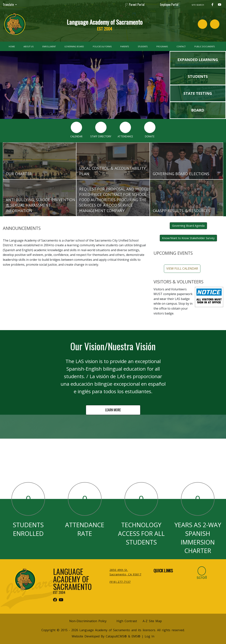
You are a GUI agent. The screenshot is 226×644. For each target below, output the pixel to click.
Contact (181, 46)
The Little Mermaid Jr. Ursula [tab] (73, 114)
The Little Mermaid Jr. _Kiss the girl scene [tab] (51, 114)
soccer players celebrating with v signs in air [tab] (119, 114)
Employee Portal (169, 5)
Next (158, 83)
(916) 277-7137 (120, 582)
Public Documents (205, 46)
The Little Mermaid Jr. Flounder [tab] (62, 114)
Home (12, 46)
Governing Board (74, 46)
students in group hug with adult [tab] (102, 114)
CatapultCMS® (116, 636)
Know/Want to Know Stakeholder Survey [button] (188, 238)
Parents (125, 46)
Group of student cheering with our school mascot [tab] (68, 114)
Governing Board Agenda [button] (188, 226)
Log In (150, 636)
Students (143, 46)
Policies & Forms (102, 46)
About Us (29, 46)
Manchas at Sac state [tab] (56, 114)
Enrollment (49, 46)
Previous (11, 83)
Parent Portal (137, 5)
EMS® (136, 636)
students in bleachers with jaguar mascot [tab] (96, 114)
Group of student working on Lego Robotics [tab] (79, 114)
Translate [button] (9, 5)
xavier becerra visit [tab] (85, 114)
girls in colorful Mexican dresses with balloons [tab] (107, 114)
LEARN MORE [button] (113, 410)
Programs (162, 46)
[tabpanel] (85, 85)
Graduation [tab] (90, 114)
